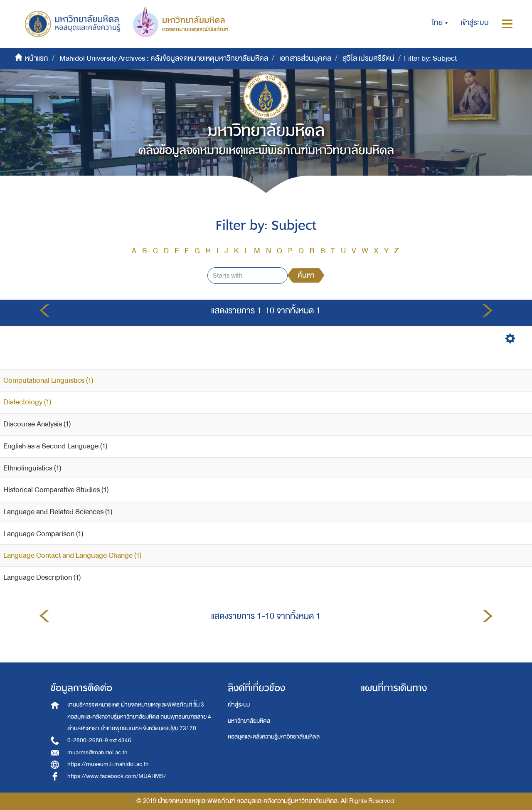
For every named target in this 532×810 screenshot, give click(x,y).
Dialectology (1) (27, 402)
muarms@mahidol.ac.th (97, 752)
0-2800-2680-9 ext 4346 (99, 740)
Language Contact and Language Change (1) (72, 555)
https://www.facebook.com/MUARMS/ (117, 776)
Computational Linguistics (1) (48, 380)
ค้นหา (306, 275)
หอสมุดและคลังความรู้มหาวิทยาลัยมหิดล (274, 737)
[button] (440, 23)
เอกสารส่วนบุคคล (305, 58)
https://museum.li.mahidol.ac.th (108, 764)
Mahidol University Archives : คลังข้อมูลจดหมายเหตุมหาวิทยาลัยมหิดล (164, 58)
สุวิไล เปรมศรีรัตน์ (368, 58)
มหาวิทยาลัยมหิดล (249, 721)
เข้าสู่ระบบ (239, 705)
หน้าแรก (37, 58)
